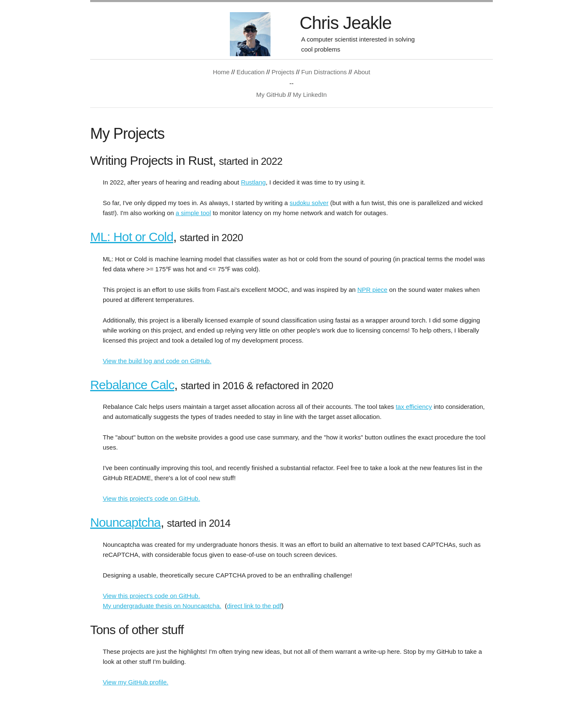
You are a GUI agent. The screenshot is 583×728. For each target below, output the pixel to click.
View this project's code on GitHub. (151, 498)
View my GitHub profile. (135, 682)
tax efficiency (414, 407)
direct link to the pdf (254, 606)
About (362, 72)
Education (251, 72)
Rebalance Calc (132, 385)
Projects (283, 72)
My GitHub (271, 95)
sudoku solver (309, 203)
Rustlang (253, 182)
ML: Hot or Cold (132, 237)
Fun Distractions (324, 72)
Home (221, 72)
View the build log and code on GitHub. (157, 361)
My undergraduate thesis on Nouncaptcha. (162, 606)
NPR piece (372, 290)
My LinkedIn (310, 95)
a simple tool (193, 213)
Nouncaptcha (125, 522)
